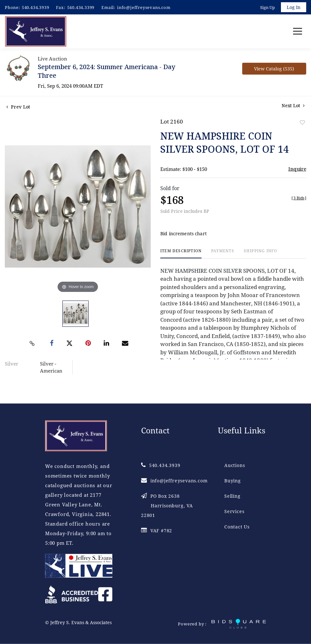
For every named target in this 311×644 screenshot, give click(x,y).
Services (234, 511)
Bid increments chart (183, 234)
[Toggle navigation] (298, 32)
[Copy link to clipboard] (32, 343)
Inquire (297, 169)
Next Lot (293, 105)
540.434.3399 (81, 7)
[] (299, 198)
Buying (233, 481)
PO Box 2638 (167, 506)
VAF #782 (157, 531)
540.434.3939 (36, 7)
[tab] (181, 254)
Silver (12, 364)
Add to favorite (302, 122)
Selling (232, 496)
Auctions (235, 465)
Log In (294, 7)
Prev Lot (18, 107)
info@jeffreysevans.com (144, 7)
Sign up (267, 7)
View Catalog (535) (274, 69)
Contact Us (237, 527)
